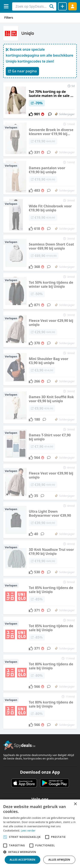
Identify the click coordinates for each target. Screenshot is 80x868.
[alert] (40, 834)
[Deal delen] (62, 6)
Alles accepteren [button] (23, 860)
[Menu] (6, 6)
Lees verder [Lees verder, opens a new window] (28, 831)
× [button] (75, 804)
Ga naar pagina (22, 71)
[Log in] (73, 6)
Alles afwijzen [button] (59, 860)
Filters (9, 17)
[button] (40, 852)
